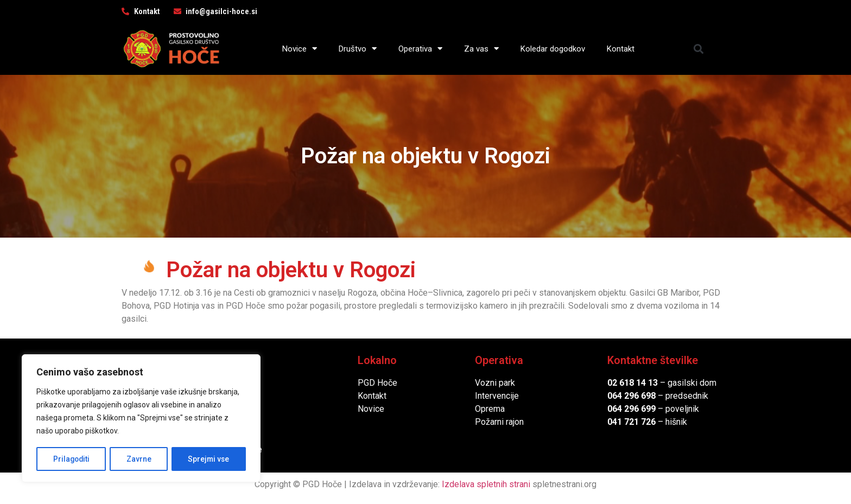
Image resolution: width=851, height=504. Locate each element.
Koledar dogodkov (553, 49)
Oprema (490, 409)
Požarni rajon (499, 422)
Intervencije (497, 396)
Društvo (358, 49)
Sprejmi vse (209, 459)
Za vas (481, 49)
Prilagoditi (71, 459)
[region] (141, 419)
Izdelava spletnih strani (486, 484)
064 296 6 (627, 396)
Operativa (420, 49)
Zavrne (139, 459)
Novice (300, 49)
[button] (699, 49)
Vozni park (495, 383)
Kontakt (621, 49)
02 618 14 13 (633, 383)
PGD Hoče (377, 383)
